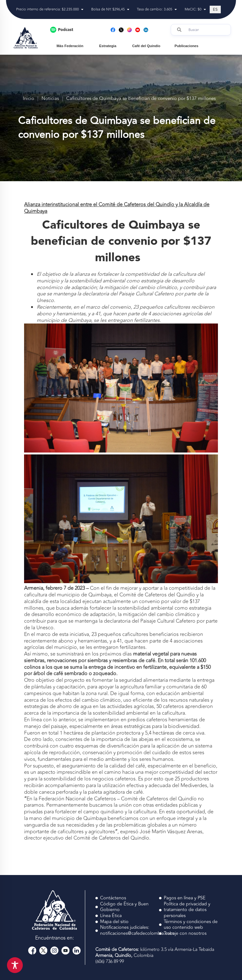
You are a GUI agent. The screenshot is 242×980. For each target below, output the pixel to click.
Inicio (29, 99)
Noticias (50, 99)
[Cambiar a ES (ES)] (215, 9)
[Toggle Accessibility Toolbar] (15, 965)
